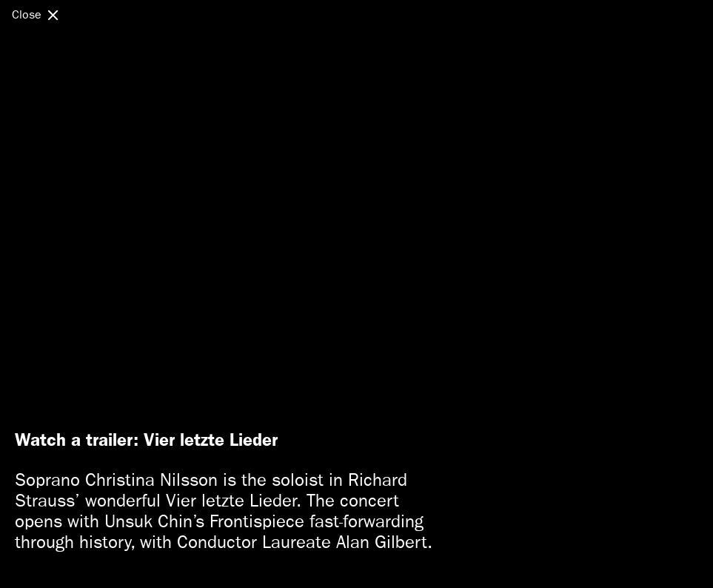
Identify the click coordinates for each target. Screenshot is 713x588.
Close (27, 14)
